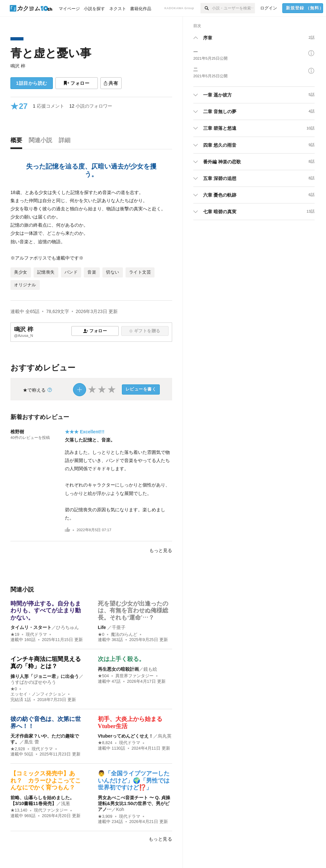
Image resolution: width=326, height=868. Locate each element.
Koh (120, 809)
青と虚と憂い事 (51, 53)
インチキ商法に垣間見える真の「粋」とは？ (46, 663)
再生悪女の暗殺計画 (118, 669)
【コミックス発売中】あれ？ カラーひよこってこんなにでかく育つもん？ (46, 780)
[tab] (18, 142)
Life (103, 627)
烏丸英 (165, 736)
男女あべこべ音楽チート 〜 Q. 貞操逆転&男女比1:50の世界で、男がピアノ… (134, 803)
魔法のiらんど (124, 635)
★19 (15, 635)
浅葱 (66, 803)
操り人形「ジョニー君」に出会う (45, 676)
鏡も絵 (150, 669)
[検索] (206, 8)
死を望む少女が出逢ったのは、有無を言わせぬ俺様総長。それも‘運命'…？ (133, 611)
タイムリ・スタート (31, 627)
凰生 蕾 (32, 742)
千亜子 (119, 627)
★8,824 (105, 743)
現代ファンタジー (51, 810)
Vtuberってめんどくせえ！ (126, 736)
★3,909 (105, 816)
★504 (103, 676)
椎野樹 (17, 432)
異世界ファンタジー (134, 676)
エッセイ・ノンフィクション (38, 694)
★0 (101, 635)
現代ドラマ (36, 635)
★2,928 (18, 749)
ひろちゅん (67, 627)
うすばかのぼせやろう (33, 682)
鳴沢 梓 (18, 66)
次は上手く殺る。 (121, 659)
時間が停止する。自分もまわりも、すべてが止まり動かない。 (46, 611)
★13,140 (19, 810)
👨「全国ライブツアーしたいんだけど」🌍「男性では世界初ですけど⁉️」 (134, 780)
